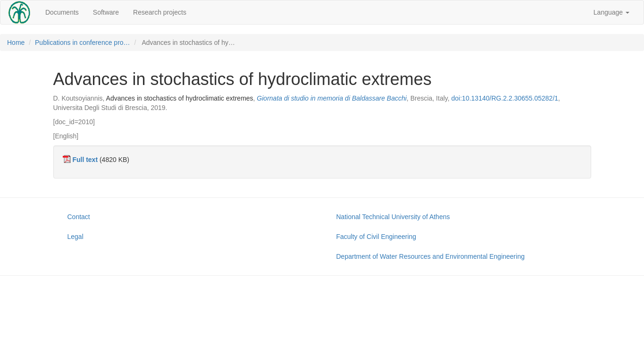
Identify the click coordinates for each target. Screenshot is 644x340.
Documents (62, 12)
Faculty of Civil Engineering (376, 237)
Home (16, 42)
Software (106, 12)
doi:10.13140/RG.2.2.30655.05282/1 (505, 98)
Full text (85, 160)
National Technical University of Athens (393, 217)
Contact (79, 217)
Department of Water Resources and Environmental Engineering (431, 256)
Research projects (160, 12)
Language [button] (611, 12)
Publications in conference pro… (83, 42)
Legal (75, 237)
